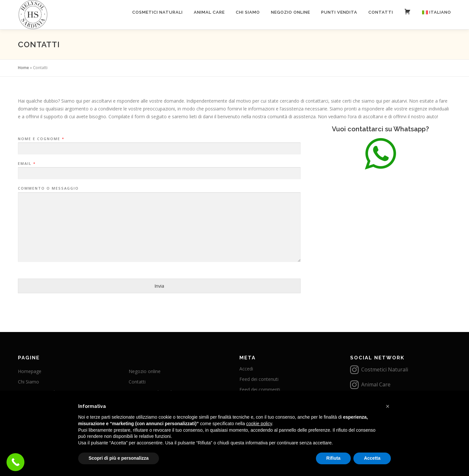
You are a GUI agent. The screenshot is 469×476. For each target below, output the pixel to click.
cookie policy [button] (259, 424)
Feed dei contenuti (259, 379)
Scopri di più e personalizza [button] (119, 458)
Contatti (381, 12)
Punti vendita (339, 12)
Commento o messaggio (48, 188)
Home (23, 68)
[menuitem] (434, 12)
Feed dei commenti (260, 389)
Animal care (209, 12)
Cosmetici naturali (157, 12)
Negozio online (291, 12)
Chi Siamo (248, 12)
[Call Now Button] (15, 462)
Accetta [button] (372, 458)
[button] (388, 406)
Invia (159, 286)
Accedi (246, 369)
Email (27, 164)
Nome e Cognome (41, 139)
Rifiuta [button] (334, 458)
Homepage (30, 371)
